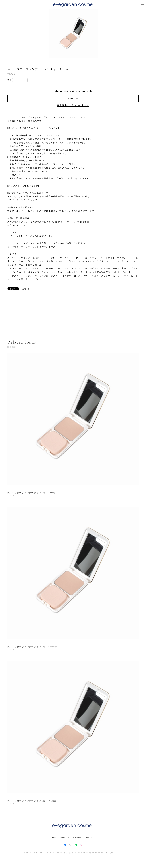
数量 (10, 80)
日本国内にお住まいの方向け (73, 106)
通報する (26, 289)
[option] (73, 34)
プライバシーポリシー (60, 838)
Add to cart (73, 98)
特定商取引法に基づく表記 (84, 838)
